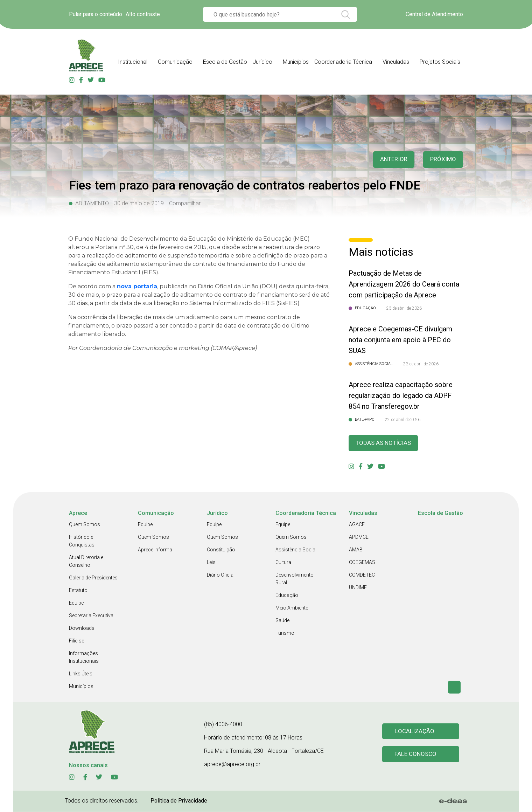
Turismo (285, 633)
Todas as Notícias (385, 443)
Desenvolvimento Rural (295, 579)
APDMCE (359, 537)
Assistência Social (296, 550)
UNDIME (358, 588)
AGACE (357, 525)
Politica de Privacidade (179, 801)
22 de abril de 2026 (403, 420)
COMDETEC (362, 575)
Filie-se (76, 641)
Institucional (133, 62)
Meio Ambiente (292, 608)
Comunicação (175, 62)
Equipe (76, 603)
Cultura (283, 563)
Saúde (282, 621)
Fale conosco (416, 755)
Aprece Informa (155, 550)
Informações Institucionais (84, 658)
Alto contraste (143, 14)
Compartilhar (185, 203)
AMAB (356, 550)
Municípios (296, 62)
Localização (415, 732)
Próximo (443, 160)
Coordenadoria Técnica (343, 62)
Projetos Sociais (440, 62)
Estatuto (78, 591)
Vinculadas (396, 62)
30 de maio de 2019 (139, 203)
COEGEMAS (362, 563)
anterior (392, 160)
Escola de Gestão (225, 62)
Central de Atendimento (434, 14)
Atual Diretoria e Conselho (86, 562)
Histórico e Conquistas (82, 541)
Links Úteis (81, 674)
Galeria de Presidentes (93, 578)
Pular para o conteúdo (96, 14)
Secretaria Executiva (91, 616)
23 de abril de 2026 (404, 308)
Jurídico (262, 62)
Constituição (221, 550)
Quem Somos (85, 525)
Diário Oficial (221, 575)
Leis (211, 563)
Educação (287, 596)
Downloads (82, 628)
